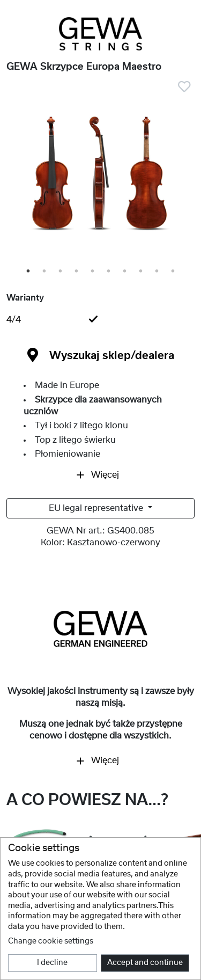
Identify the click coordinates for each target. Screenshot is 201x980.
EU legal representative (97, 508)
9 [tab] (158, 272)
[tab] (100, 320)
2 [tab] (45, 272)
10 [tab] (174, 272)
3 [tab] (61, 272)
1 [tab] (29, 272)
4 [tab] (77, 272)
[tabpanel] (100, 175)
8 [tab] (142, 272)
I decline (52, 963)
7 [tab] (125, 272)
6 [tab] (109, 272)
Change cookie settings (51, 941)
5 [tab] (93, 272)
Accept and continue (145, 963)
